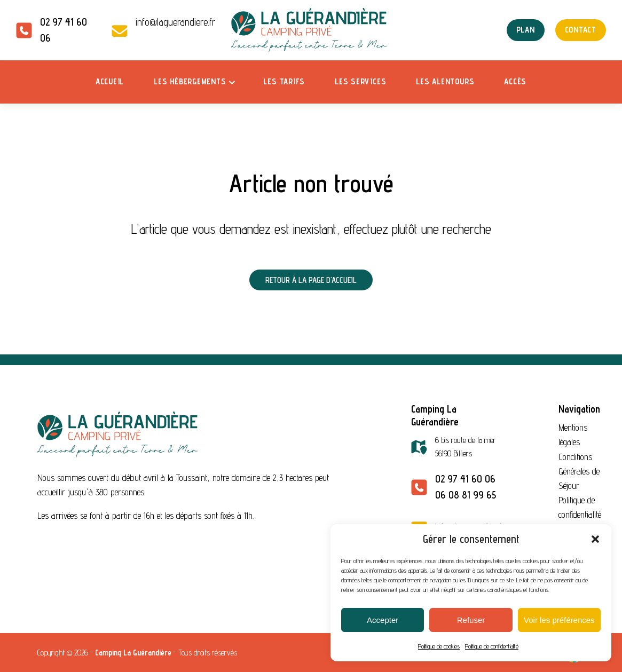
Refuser (471, 620)
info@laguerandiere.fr (175, 22)
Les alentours (445, 81)
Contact (581, 30)
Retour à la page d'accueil (311, 280)
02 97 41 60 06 (465, 479)
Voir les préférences (559, 620)
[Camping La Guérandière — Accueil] (311, 30)
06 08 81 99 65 (466, 495)
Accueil (110, 81)
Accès (515, 81)
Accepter (383, 620)
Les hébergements (190, 81)
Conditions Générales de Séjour (579, 471)
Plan (526, 30)
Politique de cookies (439, 646)
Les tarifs (284, 81)
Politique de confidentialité (492, 646)
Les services (360, 81)
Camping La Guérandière (133, 653)
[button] (595, 539)
